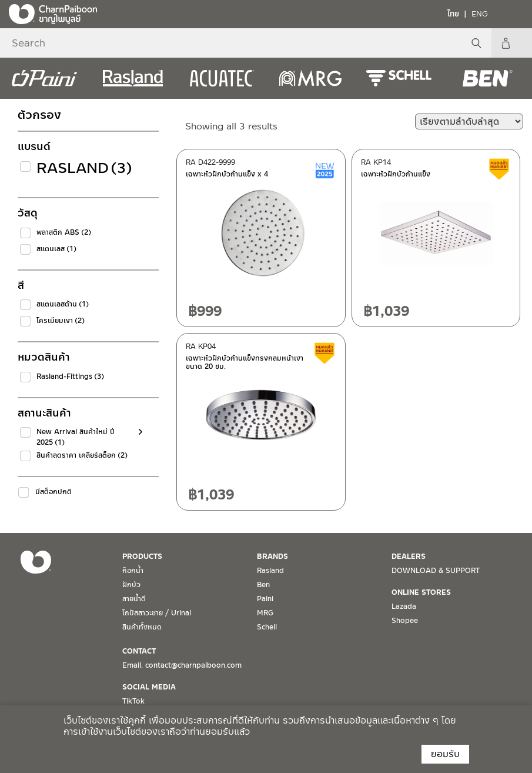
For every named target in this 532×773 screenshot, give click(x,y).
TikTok (133, 701)
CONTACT (139, 651)
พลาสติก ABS (64, 232)
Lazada (404, 607)
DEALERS (409, 557)
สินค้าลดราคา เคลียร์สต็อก (82, 455)
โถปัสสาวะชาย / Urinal (157, 613)
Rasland (84, 168)
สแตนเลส (56, 249)
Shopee (405, 621)
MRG (265, 613)
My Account (517, 43)
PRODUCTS (142, 557)
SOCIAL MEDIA (149, 687)
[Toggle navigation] (514, 14)
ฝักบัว (131, 585)
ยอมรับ (445, 754)
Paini (265, 599)
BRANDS (272, 557)
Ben (263, 585)
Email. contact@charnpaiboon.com (182, 665)
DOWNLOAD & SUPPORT (436, 571)
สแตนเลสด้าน (63, 304)
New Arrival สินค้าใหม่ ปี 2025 (76, 437)
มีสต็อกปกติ (53, 492)
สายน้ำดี (134, 599)
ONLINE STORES (421, 592)
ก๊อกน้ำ (133, 571)
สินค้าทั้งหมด (142, 627)
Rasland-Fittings (70, 376)
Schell (267, 627)
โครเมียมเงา (61, 321)
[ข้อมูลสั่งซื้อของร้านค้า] (469, 121)
